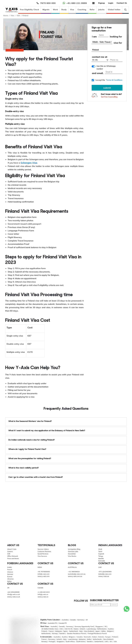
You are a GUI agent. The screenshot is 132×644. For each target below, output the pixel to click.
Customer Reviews (44, 551)
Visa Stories (72, 556)
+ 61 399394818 (74, 572)
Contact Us (122, 3)
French (10, 570)
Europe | (108, 637)
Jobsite (101, 10)
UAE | (107, 641)
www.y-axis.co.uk (14, 597)
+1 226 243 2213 (44, 592)
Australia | (65, 620)
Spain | (66, 631)
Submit (114, 605)
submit (107, 88)
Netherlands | (102, 629)
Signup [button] (102, 3)
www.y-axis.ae (104, 576)
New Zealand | (89, 631)
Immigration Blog (74, 549)
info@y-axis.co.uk (13, 594)
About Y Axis (12, 549)
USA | (61, 629)
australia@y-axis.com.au (77, 574)
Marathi (101, 558)
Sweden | (63, 633)
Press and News (13, 558)
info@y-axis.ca (43, 594)
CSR (9, 554)
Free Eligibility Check (30, 10)
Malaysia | (59, 631)
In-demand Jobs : (46, 637)
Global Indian (114, 10)
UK (87, 620)
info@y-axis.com (44, 574)
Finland (25, 16)
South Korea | (81, 641)
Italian (9, 581)
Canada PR (63, 623)
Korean (10, 577)
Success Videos (43, 549)
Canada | (73, 620)
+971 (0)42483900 (105, 572)
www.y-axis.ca (43, 597)
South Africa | (70, 641)
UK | (106, 626)
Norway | (55, 633)
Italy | (81, 631)
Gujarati (101, 554)
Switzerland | (74, 631)
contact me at (100, 57)
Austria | (111, 629)
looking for (116, 37)
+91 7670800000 (44, 572)
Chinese (10, 572)
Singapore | (99, 626)
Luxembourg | (91, 629)
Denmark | (87, 637)
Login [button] (111, 3)
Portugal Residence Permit (97, 633)
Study (64, 10)
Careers (10, 551)
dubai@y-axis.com (105, 574)
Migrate (46, 10)
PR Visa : (44, 623)
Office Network (13, 556)
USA (115, 641)
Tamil (100, 551)
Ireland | (82, 629)
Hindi (100, 549)
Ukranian (10, 579)
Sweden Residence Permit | (77, 633)
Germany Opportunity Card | (84, 626)
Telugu (101, 556)
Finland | (44, 631)
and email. (98, 73)
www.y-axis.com (44, 576)
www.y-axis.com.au (75, 576)
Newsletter (72, 554)
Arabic (10, 567)
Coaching (82, 10)
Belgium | (110, 631)
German (10, 574)
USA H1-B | (69, 629)
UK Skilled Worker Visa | (50, 629)
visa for (118, 43)
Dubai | (76, 629)
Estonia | (101, 637)
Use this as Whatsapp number (106, 67)
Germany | (81, 620)
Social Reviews (43, 554)
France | (51, 631)
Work (55, 10)
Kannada (102, 561)
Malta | (104, 631)
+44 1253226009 (13, 592)
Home (6, 16)
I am (94, 37)
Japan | (98, 631)
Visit (18, 16)
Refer (92, 10)
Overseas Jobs (73, 551)
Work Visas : (45, 626)
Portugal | (52, 641)
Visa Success (42, 556)
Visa (72, 10)
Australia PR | (53, 623)
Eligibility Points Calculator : (50, 620)
